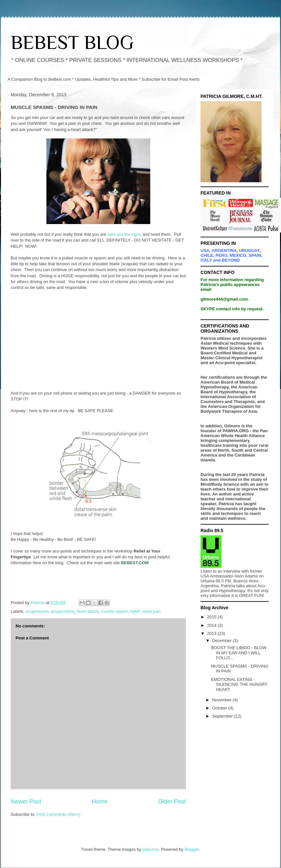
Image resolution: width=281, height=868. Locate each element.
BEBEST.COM (135, 563)
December (223, 641)
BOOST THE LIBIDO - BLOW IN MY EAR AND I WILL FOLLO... (239, 653)
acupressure (37, 611)
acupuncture (63, 611)
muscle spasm (114, 611)
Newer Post (26, 802)
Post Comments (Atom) (59, 814)
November (223, 700)
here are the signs (124, 234)
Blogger (192, 849)
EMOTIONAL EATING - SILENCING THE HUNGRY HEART (239, 684)
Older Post (172, 802)
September (223, 716)
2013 (212, 633)
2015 (212, 617)
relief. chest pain (146, 611)
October (220, 708)
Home (100, 802)
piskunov (151, 849)
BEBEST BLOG (72, 42)
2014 (212, 625)
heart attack (88, 611)
